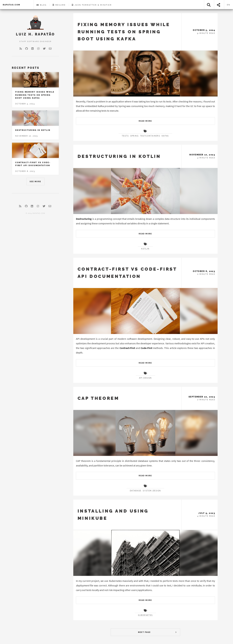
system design (152, 491)
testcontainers (150, 136)
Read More (145, 121)
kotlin (145, 249)
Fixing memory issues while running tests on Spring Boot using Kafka (124, 32)
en (229, 5)
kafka (165, 136)
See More (35, 182)
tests (125, 136)
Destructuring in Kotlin (119, 156)
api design (145, 378)
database (136, 491)
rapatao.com (11, 5)
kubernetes (145, 615)
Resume (59, 5)
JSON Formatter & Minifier (92, 5)
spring (134, 136)
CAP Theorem (98, 398)
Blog (42, 5)
